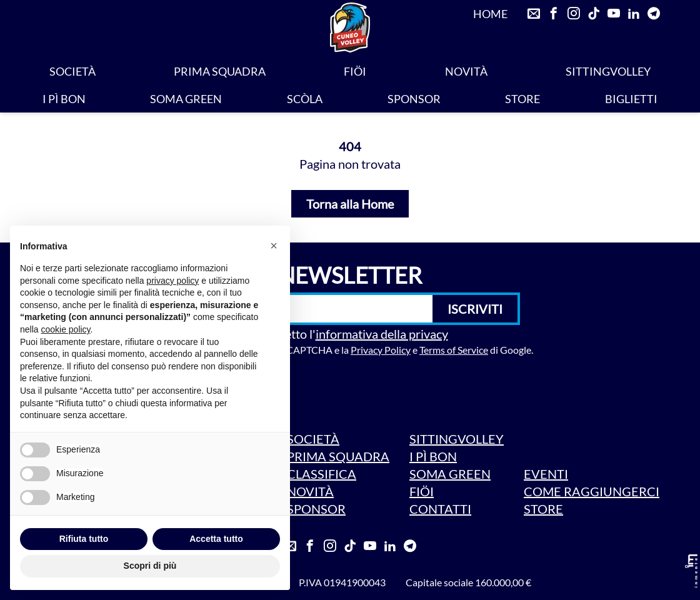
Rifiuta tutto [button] (84, 539)
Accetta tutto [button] (216, 539)
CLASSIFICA (322, 474)
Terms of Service (454, 350)
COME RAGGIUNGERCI (592, 491)
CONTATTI (440, 509)
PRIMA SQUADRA (220, 71)
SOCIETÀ (72, 71)
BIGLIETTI (631, 99)
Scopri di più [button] (150, 566)
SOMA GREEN (186, 99)
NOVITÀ (466, 71)
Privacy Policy (381, 350)
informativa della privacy (382, 334)
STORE (522, 99)
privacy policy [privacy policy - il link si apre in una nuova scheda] (172, 281)
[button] (274, 246)
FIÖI (355, 71)
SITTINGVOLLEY (608, 71)
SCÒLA (305, 99)
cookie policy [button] (65, 329)
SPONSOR (414, 99)
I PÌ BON (64, 99)
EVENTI (546, 474)
